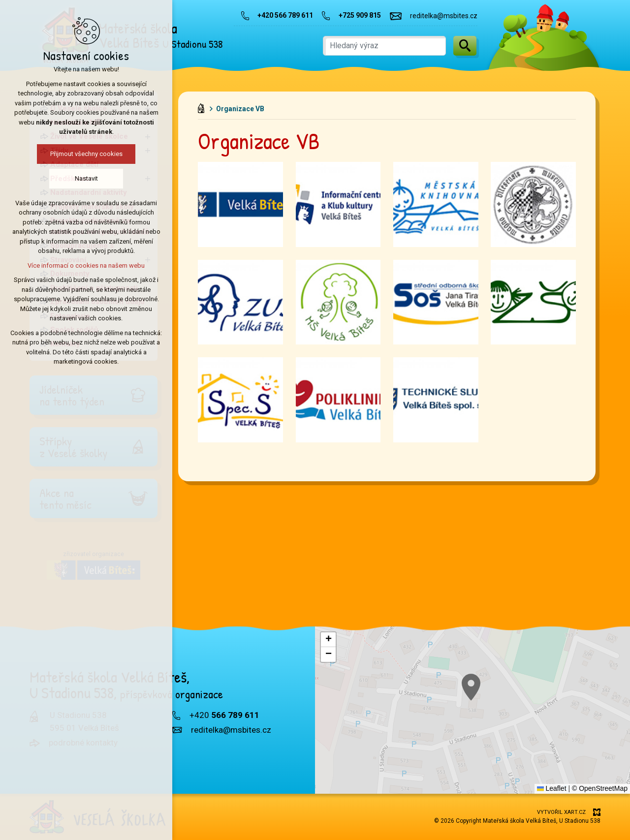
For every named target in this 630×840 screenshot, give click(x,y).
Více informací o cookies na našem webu (86, 265)
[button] (568, 753)
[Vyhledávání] (465, 46)
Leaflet (552, 788)
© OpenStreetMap (600, 788)
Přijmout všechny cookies (86, 154)
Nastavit (86, 178)
